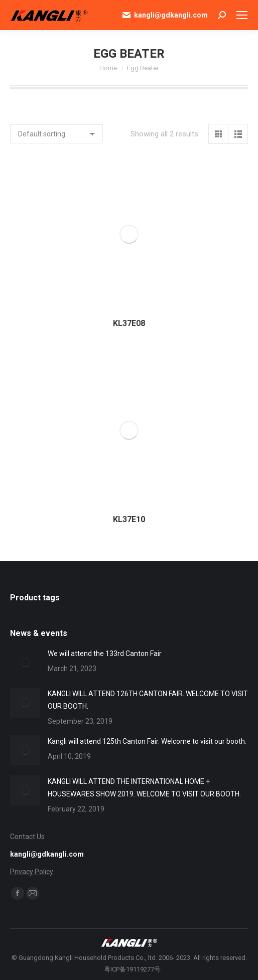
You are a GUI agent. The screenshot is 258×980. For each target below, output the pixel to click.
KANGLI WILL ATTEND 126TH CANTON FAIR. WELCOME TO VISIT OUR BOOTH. (148, 700)
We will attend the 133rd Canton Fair (105, 654)
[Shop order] (56, 134)
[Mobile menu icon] (242, 15)
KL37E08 (129, 323)
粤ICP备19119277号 (132, 969)
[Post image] (25, 663)
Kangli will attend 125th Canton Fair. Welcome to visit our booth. (147, 741)
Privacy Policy (32, 872)
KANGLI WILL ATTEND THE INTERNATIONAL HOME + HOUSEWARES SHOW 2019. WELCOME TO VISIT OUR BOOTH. (144, 788)
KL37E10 (129, 519)
